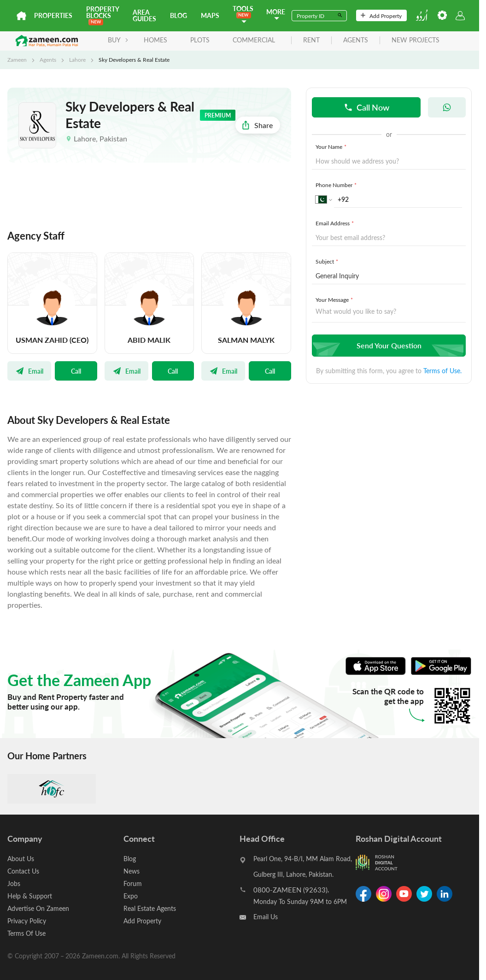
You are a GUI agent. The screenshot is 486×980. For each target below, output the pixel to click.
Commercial (254, 40)
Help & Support (30, 896)
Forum (133, 883)
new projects (416, 40)
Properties (53, 15)
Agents (48, 59)
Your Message (335, 299)
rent (311, 40)
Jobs (14, 883)
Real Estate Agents (150, 908)
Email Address (336, 223)
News (132, 871)
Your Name (332, 147)
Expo (131, 896)
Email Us (266, 917)
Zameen (17, 59)
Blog (179, 15)
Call (76, 371)
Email (29, 371)
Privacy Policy (27, 921)
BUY (118, 40)
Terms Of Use (26, 933)
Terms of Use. (442, 371)
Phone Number (337, 185)
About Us (21, 859)
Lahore (77, 59)
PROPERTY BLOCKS (102, 15)
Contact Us (23, 871)
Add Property (381, 16)
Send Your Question (388, 345)
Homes (155, 40)
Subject (328, 261)
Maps (210, 15)
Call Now (366, 107)
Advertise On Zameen (38, 908)
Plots (200, 40)
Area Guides (144, 15)
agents (356, 40)
